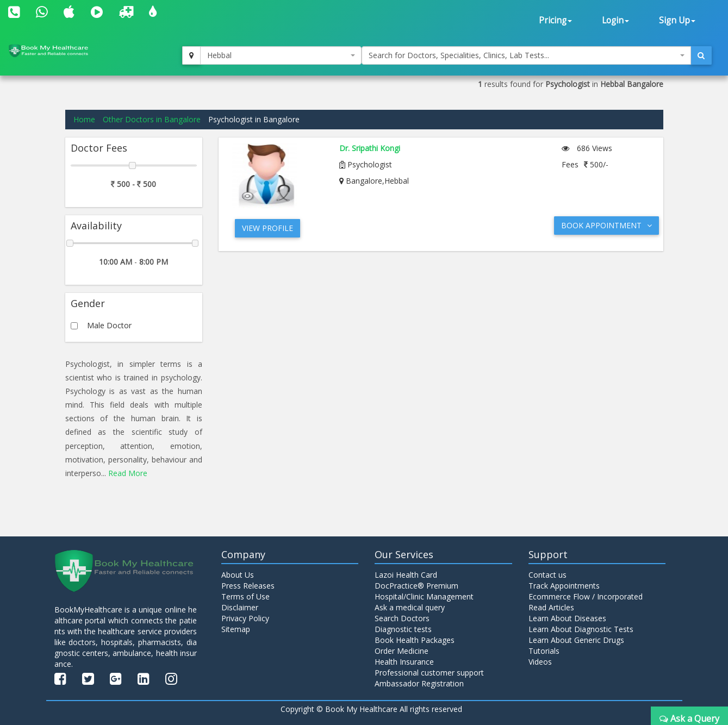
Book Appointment (606, 225)
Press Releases (248, 586)
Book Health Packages (415, 640)
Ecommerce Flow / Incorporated (586, 596)
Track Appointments (564, 586)
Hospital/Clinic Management (424, 596)
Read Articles (551, 607)
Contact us (547, 575)
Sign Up (677, 20)
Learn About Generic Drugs (576, 640)
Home (84, 119)
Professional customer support (429, 673)
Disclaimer (240, 607)
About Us (238, 575)
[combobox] (281, 55)
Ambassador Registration (419, 683)
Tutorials (544, 651)
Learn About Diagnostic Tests (581, 629)
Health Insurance (404, 662)
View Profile (267, 228)
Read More (128, 473)
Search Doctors (402, 618)
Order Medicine (402, 651)
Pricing (555, 20)
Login (615, 20)
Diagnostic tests (403, 629)
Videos (540, 662)
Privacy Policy (245, 618)
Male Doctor (109, 325)
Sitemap (236, 629)
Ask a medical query (410, 607)
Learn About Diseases (567, 618)
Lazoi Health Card (406, 575)
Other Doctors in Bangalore (152, 119)
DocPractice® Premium (416, 586)
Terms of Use (245, 596)
